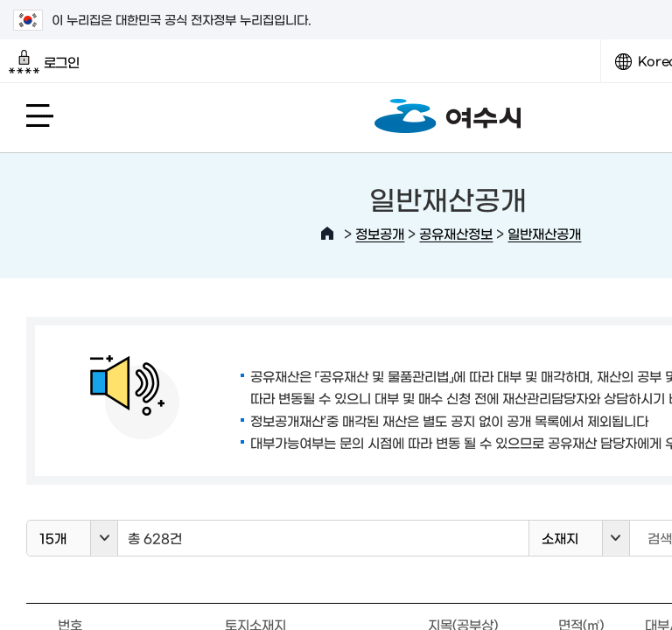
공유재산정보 (456, 233)
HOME (327, 234)
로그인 (44, 62)
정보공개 (380, 233)
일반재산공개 (544, 233)
